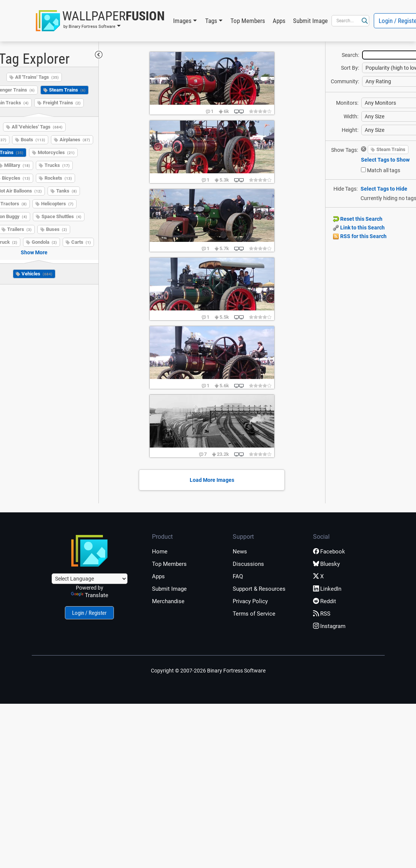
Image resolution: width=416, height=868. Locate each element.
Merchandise (168, 601)
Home (160, 552)
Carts (81, 242)
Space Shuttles (61, 216)
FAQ (238, 576)
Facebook (329, 552)
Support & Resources (259, 589)
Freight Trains (62, 103)
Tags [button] (211, 21)
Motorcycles (56, 152)
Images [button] (182, 21)
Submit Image (310, 21)
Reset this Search (358, 219)
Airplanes (75, 140)
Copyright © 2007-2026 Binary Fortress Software (208, 671)
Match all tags (384, 170)
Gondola (44, 242)
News (240, 552)
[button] (100, 21)
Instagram (329, 626)
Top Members (248, 21)
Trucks (57, 165)
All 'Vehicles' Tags (37, 127)
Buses (57, 229)
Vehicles (37, 274)
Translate (90, 595)
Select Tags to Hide (384, 189)
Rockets (58, 178)
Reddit (325, 601)
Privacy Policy (250, 601)
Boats (33, 140)
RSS (322, 614)
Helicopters (57, 204)
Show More (34, 252)
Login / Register (89, 613)
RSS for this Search (360, 236)
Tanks (67, 191)
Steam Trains (67, 90)
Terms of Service (254, 614)
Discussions (248, 564)
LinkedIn (327, 589)
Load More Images (212, 480)
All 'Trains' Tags (37, 77)
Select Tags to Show (385, 160)
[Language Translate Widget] (90, 579)
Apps (279, 21)
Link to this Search (359, 228)
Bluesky (326, 564)
